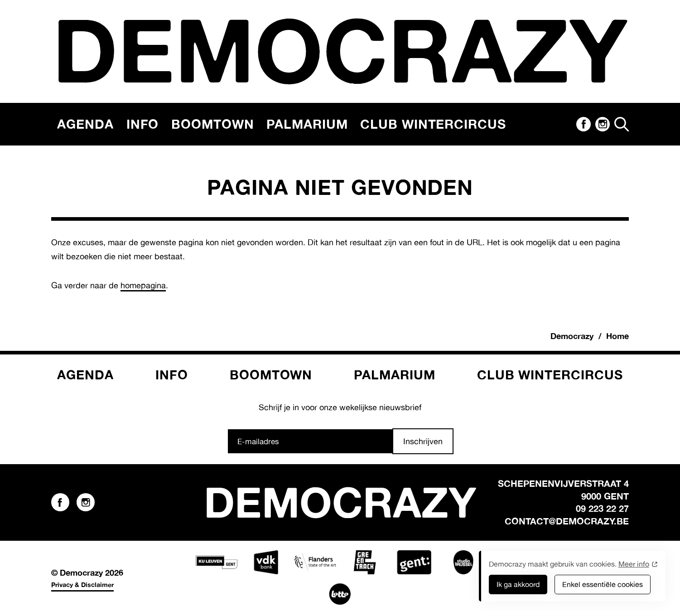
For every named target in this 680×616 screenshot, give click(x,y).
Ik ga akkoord (518, 584)
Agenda (85, 124)
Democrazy (572, 336)
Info (143, 124)
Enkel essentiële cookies (603, 584)
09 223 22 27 (602, 508)
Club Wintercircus (433, 124)
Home (617, 336)
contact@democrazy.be (567, 521)
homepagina (143, 285)
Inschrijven (423, 441)
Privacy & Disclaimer (82, 585)
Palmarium (307, 124)
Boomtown (212, 124)
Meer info (634, 564)
